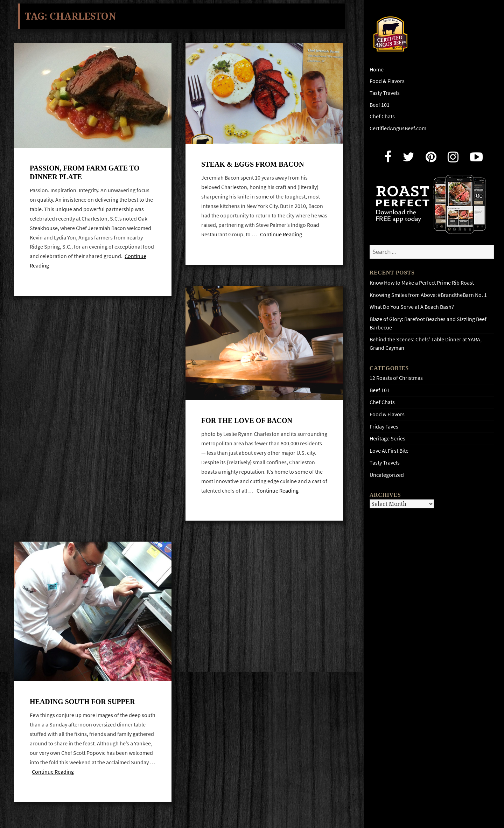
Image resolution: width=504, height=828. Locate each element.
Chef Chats (382, 116)
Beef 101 (380, 105)
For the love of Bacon (247, 424)
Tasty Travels (385, 93)
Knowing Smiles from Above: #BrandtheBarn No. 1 (428, 295)
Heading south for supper (82, 707)
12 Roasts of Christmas (396, 378)
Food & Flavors (387, 81)
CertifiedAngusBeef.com (398, 128)
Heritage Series (387, 439)
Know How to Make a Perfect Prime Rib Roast (422, 283)
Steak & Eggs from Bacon (253, 166)
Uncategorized (387, 475)
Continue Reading (281, 236)
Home (377, 69)
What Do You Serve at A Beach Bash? (412, 307)
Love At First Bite (389, 451)
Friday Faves (384, 427)
